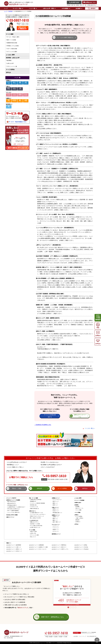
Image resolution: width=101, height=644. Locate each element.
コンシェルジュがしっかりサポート (38, 514)
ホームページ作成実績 (79, 500)
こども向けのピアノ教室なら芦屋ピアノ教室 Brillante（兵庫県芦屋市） (57, 78)
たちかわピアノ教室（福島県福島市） (47, 89)
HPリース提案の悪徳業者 (13, 511)
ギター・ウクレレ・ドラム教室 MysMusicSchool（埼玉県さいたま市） (57, 103)
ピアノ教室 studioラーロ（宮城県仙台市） (49, 153)
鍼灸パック (20, 101)
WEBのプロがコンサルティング (37, 516)
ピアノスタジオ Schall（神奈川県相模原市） (49, 133)
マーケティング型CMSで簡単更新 (38, 503)
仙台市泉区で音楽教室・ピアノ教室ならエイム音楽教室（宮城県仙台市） (57, 256)
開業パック (20, 83)
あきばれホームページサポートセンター (38, 549)
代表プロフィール (79, 508)
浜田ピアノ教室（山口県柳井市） (46, 331)
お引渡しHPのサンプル (35, 527)
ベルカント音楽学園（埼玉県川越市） (47, 197)
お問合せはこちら (90, 2)
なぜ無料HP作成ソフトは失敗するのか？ (16, 507)
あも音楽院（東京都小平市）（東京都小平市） (50, 65)
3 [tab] (73, 607)
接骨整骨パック (14, 101)
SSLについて (33, 537)
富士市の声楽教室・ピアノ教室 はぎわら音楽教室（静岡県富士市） (56, 278)
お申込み (76, 524)
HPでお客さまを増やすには (13, 509)
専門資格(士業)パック (57, 513)
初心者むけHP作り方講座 (12, 515)
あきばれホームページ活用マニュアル (60, 549)
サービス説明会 (10, 69)
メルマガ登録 (77, 513)
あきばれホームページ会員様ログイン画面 (38, 547)
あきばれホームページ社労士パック (14, 551)
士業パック (20, 89)
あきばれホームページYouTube (81, 547)
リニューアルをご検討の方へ (14, 512)
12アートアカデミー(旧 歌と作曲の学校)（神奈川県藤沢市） (53, 46)
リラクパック (14, 95)
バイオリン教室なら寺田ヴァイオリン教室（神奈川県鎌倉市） (54, 114)
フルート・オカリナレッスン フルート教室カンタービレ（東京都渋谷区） (57, 186)
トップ (6, 8)
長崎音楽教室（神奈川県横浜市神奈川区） (48, 377)
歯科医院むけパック (56, 534)
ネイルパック (26, 95)
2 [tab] (71, 607)
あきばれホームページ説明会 (81, 545)
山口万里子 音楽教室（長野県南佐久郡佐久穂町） (50, 294)
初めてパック (14, 83)
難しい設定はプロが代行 (35, 518)
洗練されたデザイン (35, 522)
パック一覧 (17, 78)
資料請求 (77, 520)
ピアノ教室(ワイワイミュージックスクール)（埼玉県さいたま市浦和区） (57, 144)
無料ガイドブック (10, 517)
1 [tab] (68, 607)
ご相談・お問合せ (79, 518)
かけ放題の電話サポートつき (36, 513)
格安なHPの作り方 (12, 503)
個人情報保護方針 (92, 636)
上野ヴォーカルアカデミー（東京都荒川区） (49, 245)
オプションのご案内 (35, 535)
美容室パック (20, 95)
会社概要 (77, 506)
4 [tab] (76, 607)
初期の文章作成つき (35, 509)
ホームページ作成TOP (11, 498)
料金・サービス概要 (34, 498)
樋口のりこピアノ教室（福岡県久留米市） (48, 318)
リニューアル (9, 83)
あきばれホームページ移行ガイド (59, 547)
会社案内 (76, 636)
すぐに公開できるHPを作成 (36, 526)
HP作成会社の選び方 (12, 505)
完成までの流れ (34, 531)
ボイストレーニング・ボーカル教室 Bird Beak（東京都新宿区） (56, 214)
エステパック (9, 95)
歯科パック (9, 107)
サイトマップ (83, 636)
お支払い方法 (33, 533)
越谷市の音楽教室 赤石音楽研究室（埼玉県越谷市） (51, 364)
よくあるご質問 (10, 55)
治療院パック (26, 101)
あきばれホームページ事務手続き (59, 545)
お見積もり (78, 522)
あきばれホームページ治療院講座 (36, 545)
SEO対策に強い (34, 505)
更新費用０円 (33, 501)
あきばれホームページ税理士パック (14, 549)
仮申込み (8, 72)
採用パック (26, 83)
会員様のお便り (78, 503)
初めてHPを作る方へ (12, 502)
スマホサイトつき (34, 507)
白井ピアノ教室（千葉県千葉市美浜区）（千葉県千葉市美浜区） (55, 344)
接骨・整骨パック (57, 522)
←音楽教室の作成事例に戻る (43, 425)
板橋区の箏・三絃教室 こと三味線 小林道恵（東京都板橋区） (55, 305)
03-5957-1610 (74, 2)
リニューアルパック (57, 500)
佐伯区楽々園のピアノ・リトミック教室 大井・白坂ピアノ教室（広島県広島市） (59, 267)
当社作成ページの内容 (35, 524)
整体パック (9, 101)
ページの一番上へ (90, 428)
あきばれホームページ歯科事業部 (14, 545)
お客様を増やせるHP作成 (36, 500)
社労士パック (14, 89)
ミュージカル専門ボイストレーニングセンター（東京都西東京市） (55, 228)
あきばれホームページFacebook (81, 549)
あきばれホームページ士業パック (14, 547)
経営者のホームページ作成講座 (13, 500)
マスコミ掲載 (78, 510)
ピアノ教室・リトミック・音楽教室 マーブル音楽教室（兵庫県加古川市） (57, 169)
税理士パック (9, 89)
